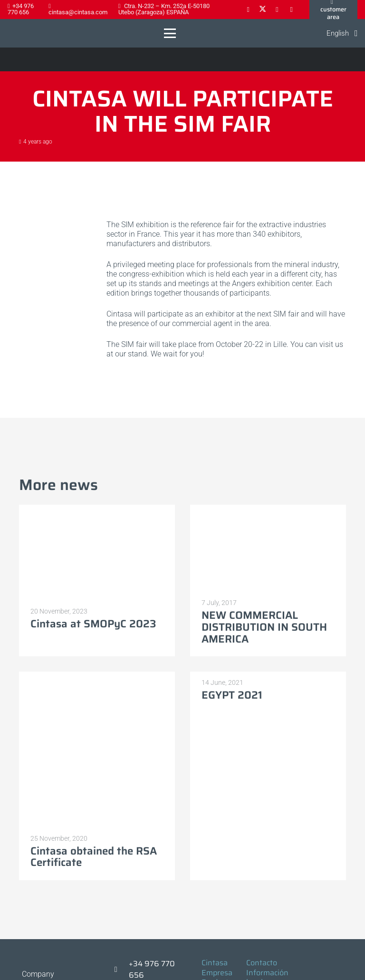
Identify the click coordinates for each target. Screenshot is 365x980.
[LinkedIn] (277, 10)
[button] (170, 34)
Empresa (217, 973)
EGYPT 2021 (232, 695)
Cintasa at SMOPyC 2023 (93, 624)
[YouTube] (291, 10)
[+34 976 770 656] (120, 970)
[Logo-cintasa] (17, 33)
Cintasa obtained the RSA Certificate (94, 857)
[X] (262, 10)
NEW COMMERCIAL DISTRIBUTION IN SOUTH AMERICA (264, 627)
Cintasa (215, 963)
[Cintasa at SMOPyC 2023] (97, 552)
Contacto (262, 963)
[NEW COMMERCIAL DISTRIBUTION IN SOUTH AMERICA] (268, 548)
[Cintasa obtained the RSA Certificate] (97, 749)
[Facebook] (248, 10)
